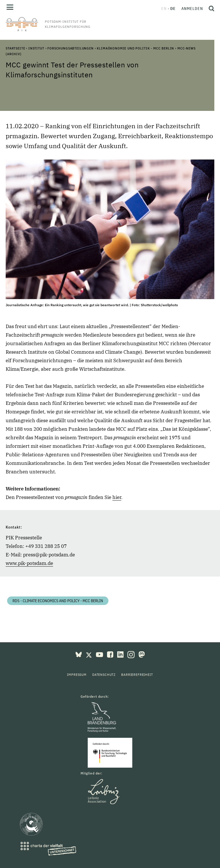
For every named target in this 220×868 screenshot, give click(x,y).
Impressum (77, 675)
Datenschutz (104, 675)
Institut (36, 48)
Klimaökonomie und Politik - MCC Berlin (135, 48)
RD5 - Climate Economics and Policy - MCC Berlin (58, 601)
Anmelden (192, 9)
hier (117, 497)
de (173, 9)
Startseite (15, 48)
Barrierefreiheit (137, 675)
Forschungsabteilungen (71, 48)
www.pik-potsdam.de (29, 563)
